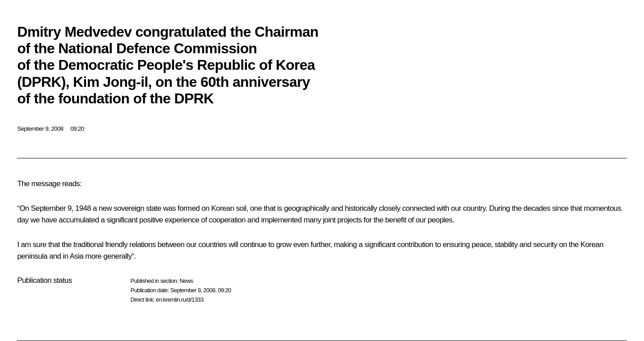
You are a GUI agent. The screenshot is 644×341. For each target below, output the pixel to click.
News (186, 281)
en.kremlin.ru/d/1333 (180, 300)
